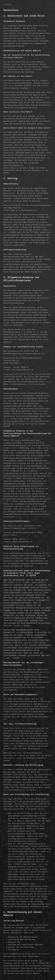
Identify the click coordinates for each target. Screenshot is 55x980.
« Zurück (8, 5)
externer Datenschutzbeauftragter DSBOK (23, 533)
